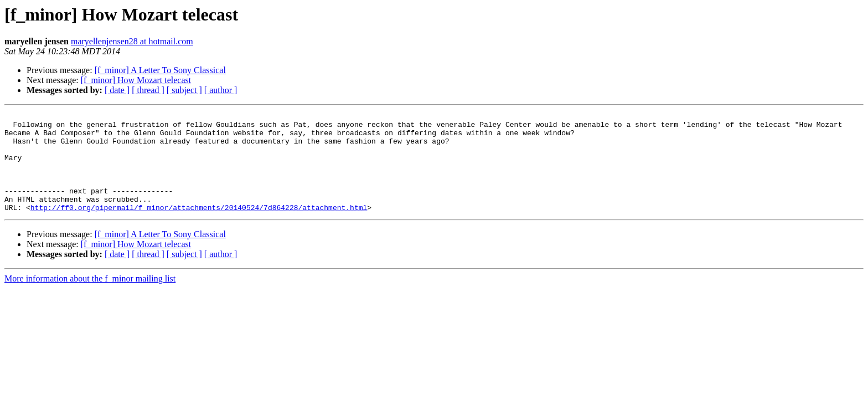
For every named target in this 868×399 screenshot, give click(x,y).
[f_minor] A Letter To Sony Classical (160, 70)
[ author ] (221, 90)
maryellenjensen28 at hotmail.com (132, 41)
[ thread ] (148, 90)
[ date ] (117, 90)
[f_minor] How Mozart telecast (136, 80)
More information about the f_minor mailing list (90, 298)
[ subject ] (184, 90)
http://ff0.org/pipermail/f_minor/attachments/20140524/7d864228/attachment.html (199, 227)
